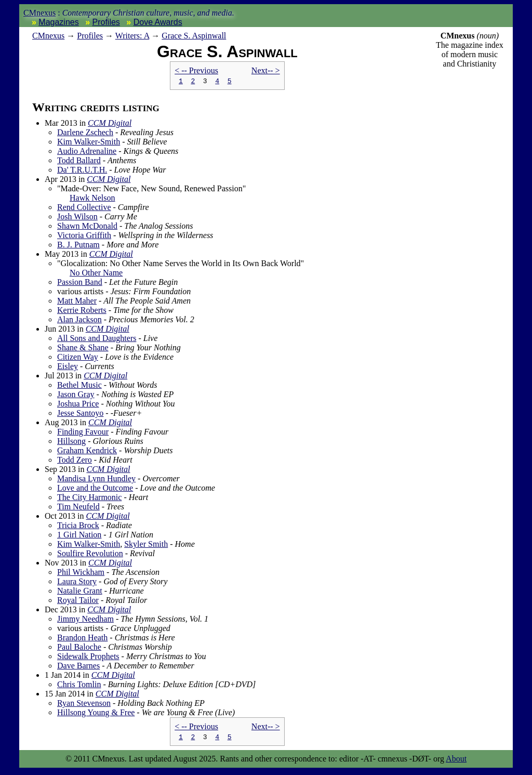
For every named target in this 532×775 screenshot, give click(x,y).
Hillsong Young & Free (96, 714)
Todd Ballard (79, 162)
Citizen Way (78, 358)
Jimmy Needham (85, 620)
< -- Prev (196, 70)
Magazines (58, 22)
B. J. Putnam (78, 246)
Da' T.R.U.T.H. (82, 171)
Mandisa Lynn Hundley (96, 480)
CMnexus (39, 13)
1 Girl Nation (79, 536)
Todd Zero (75, 461)
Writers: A (132, 36)
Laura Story (77, 583)
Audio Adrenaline (87, 153)
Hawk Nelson (92, 199)
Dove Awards (158, 22)
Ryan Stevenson (84, 705)
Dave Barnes (78, 667)
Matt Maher (77, 302)
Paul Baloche (79, 648)
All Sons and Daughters (97, 340)
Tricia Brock (78, 527)
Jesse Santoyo (80, 415)
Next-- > (266, 70)
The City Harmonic (89, 499)
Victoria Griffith (84, 237)
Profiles (106, 22)
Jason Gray (76, 396)
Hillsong (71, 443)
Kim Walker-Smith (89, 143)
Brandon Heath (82, 639)
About (456, 762)
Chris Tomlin (79, 686)
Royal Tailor (78, 602)
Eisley (68, 368)
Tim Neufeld (78, 508)
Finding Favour (83, 433)
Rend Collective (84, 209)
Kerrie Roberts (82, 312)
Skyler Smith (146, 546)
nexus (48, 36)
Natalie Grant (80, 592)
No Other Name (96, 274)
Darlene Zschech (85, 134)
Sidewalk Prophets (88, 658)
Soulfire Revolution (90, 555)
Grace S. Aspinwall (194, 36)
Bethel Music (79, 386)
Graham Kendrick (87, 452)
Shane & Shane (83, 349)
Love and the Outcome (95, 489)
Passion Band (80, 284)
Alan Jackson (79, 321)
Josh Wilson (77, 218)
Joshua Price (78, 405)
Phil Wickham (81, 574)
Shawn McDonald (87, 227)
